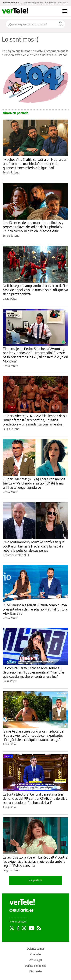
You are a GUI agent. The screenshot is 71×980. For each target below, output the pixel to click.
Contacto (35, 954)
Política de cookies (35, 966)
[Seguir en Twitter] (12, 928)
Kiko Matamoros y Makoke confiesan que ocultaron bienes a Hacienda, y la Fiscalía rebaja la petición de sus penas (34, 546)
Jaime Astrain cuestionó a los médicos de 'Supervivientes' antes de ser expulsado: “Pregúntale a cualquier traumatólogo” (33, 735)
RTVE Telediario (50, 3)
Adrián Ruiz (9, 744)
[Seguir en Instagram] (24, 928)
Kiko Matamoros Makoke (33, 3)
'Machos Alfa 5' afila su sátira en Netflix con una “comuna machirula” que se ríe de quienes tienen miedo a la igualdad (35, 163)
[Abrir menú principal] (65, 11)
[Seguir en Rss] (39, 928)
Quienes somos (36, 949)
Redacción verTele (13, 555)
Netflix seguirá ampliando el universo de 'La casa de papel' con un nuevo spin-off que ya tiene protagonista (35, 290)
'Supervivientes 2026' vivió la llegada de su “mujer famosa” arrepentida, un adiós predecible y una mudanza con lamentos (35, 420)
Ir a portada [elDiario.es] (36, 880)
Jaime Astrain (63, 3)
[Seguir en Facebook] (18, 928)
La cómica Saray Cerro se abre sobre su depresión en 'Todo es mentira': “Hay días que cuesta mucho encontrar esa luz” (34, 672)
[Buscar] (61, 24)
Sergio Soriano (11, 172)
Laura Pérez (10, 299)
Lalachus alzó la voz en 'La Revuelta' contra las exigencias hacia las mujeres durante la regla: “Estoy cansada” (35, 861)
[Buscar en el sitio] (31, 24)
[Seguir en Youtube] (32, 928)
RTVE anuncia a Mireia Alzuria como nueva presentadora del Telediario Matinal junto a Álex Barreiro (35, 609)
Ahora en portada (16, 113)
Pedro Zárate (10, 366)
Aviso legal (36, 960)
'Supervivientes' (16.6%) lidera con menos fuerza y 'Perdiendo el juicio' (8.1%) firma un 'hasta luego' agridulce (34, 483)
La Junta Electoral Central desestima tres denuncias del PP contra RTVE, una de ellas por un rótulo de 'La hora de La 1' (35, 798)
